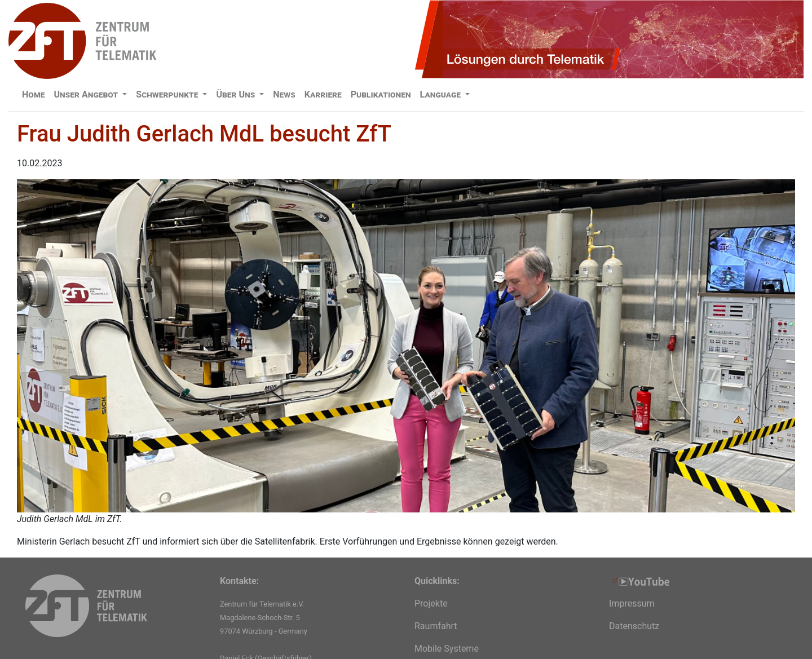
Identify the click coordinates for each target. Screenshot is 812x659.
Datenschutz (634, 626)
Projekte (431, 603)
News (284, 94)
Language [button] (442, 94)
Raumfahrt (436, 626)
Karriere (323, 94)
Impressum (632, 603)
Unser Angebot (87, 94)
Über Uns (237, 94)
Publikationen (381, 94)
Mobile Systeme (447, 649)
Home (34, 94)
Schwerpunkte (168, 94)
